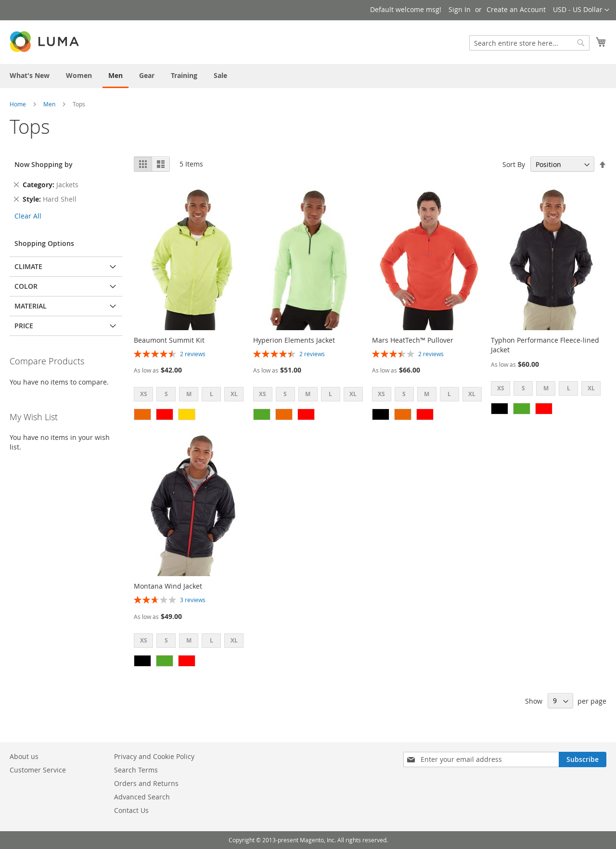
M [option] (189, 394)
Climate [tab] (28, 266)
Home (18, 104)
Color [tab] (26, 286)
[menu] (308, 76)
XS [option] (144, 394)
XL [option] (234, 394)
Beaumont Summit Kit (169, 340)
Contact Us (131, 810)
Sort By (514, 164)
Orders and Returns (146, 783)
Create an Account (516, 9)
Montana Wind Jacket (168, 586)
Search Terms (136, 770)
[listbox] (192, 395)
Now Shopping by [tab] (44, 164)
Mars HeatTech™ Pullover (413, 340)
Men (49, 104)
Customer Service (38, 770)
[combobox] (529, 43)
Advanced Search (142, 797)
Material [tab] (31, 306)
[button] (581, 10)
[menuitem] (30, 75)
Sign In (460, 9)
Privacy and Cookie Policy (154, 756)
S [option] (166, 394)
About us (24, 756)
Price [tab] (24, 326)
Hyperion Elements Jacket (294, 340)
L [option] (212, 394)
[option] (142, 414)
